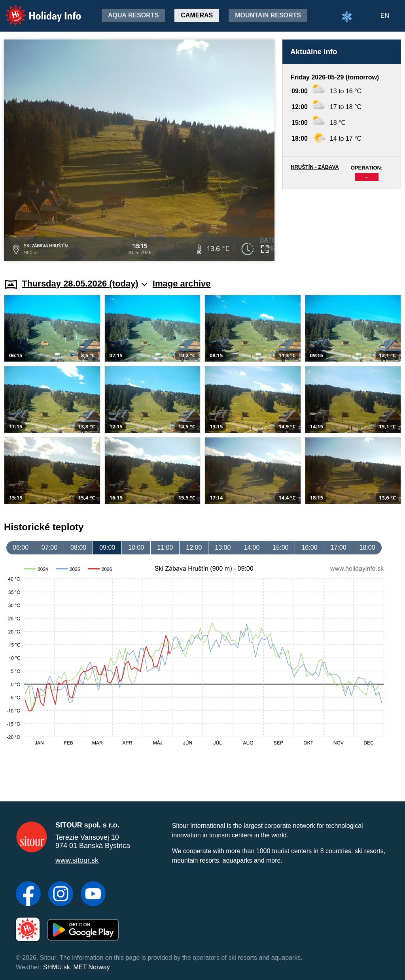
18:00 (367, 547)
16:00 (309, 547)
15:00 (280, 547)
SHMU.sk (57, 967)
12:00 (194, 547)
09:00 (107, 547)
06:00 (21, 547)
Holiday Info (36, 10)
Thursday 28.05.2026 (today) (84, 284)
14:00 (252, 547)
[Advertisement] (342, 226)
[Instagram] (61, 895)
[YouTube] (93, 895)
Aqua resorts (133, 15)
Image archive (182, 284)
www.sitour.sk (77, 860)
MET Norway (92, 967)
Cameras (197, 15)
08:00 (78, 547)
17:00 (339, 547)
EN (385, 16)
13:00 (223, 547)
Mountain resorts (268, 15)
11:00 (165, 547)
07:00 (49, 547)
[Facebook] (28, 895)
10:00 (136, 547)
